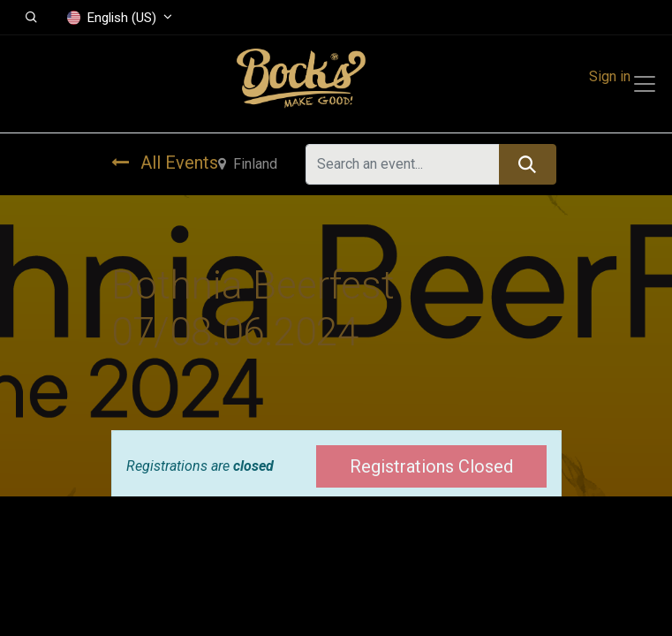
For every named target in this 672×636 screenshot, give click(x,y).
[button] (31, 18)
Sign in (610, 76)
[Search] (528, 164)
